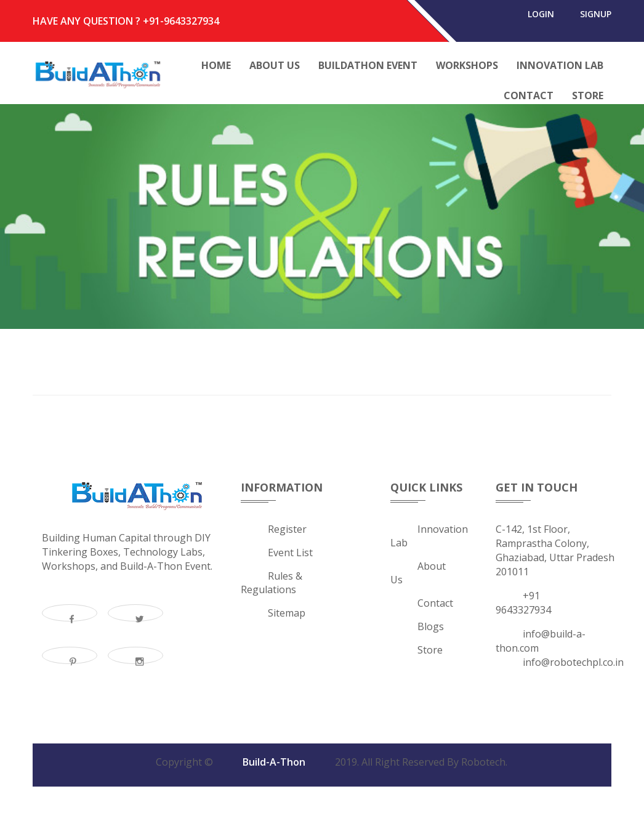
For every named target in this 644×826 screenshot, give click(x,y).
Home (216, 65)
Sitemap (287, 615)
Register (287, 532)
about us (418, 575)
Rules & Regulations (272, 585)
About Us (275, 65)
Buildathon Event (368, 65)
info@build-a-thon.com (541, 643)
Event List (290, 555)
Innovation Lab (560, 65)
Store (588, 95)
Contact (529, 95)
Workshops (467, 65)
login (535, 21)
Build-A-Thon (274, 764)
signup (594, 21)
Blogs (431, 629)
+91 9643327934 (523, 605)
